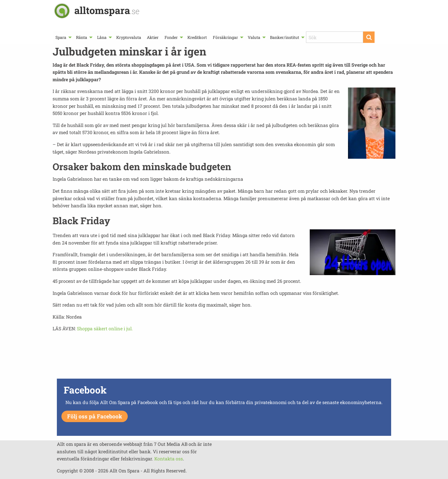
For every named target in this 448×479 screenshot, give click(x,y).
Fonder (171, 37)
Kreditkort (197, 37)
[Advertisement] (224, 357)
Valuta (254, 37)
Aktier (153, 37)
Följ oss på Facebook (95, 416)
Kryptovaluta (129, 37)
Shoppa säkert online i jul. (105, 328)
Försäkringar (225, 37)
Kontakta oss (169, 459)
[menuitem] (63, 37)
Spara (61, 37)
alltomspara (107, 10)
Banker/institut (285, 37)
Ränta (82, 37)
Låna (102, 37)
